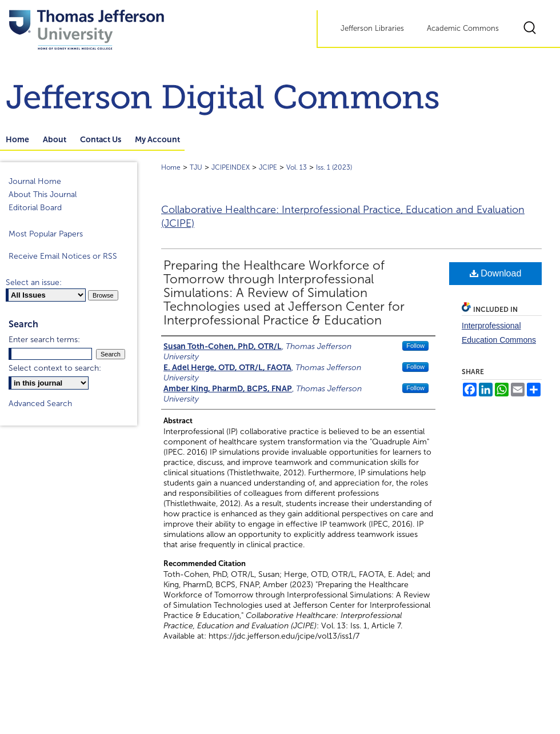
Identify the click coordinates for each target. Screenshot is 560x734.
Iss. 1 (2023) (334, 167)
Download (496, 273)
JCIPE (268, 167)
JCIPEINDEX (231, 167)
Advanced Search (40, 404)
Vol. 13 (297, 167)
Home (171, 167)
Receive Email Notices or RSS (63, 256)
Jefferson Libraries (372, 29)
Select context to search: (55, 368)
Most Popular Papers (46, 234)
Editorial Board (35, 208)
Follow (415, 346)
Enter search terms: (44, 340)
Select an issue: (34, 282)
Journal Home (35, 181)
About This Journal (43, 194)
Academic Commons (463, 29)
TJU (196, 167)
